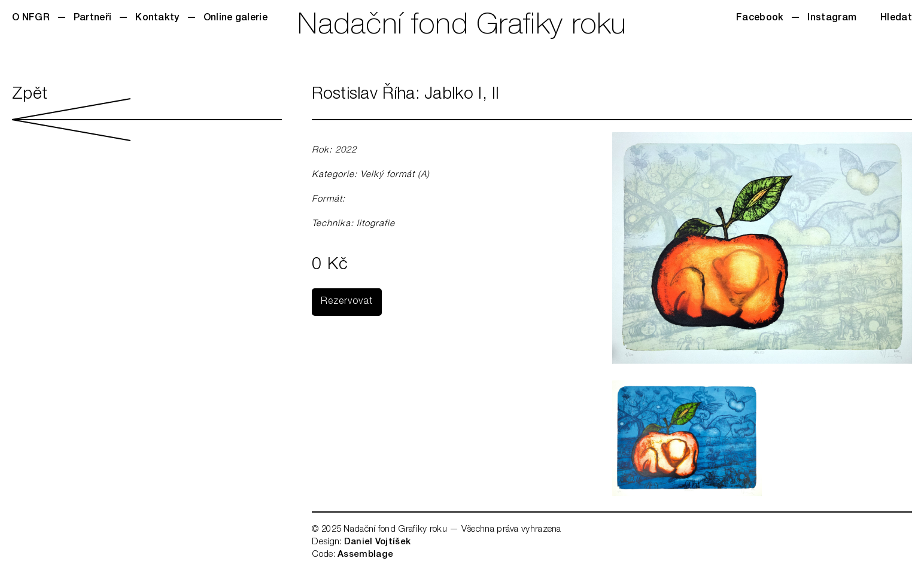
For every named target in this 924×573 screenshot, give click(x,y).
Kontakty (157, 19)
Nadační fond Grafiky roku (462, 27)
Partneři (92, 19)
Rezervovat (347, 302)
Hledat (896, 19)
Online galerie (235, 19)
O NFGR (31, 19)
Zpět (147, 114)
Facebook (760, 19)
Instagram (832, 19)
